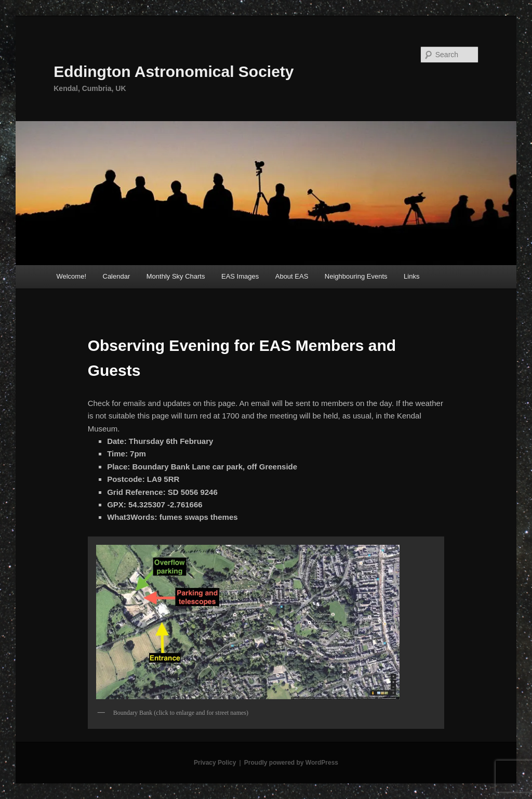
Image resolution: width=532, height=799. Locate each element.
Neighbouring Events (356, 276)
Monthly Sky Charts (176, 276)
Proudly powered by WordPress (291, 763)
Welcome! (71, 276)
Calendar (117, 276)
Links (411, 276)
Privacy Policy (215, 763)
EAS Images (240, 276)
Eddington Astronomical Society (174, 71)
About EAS (292, 276)
